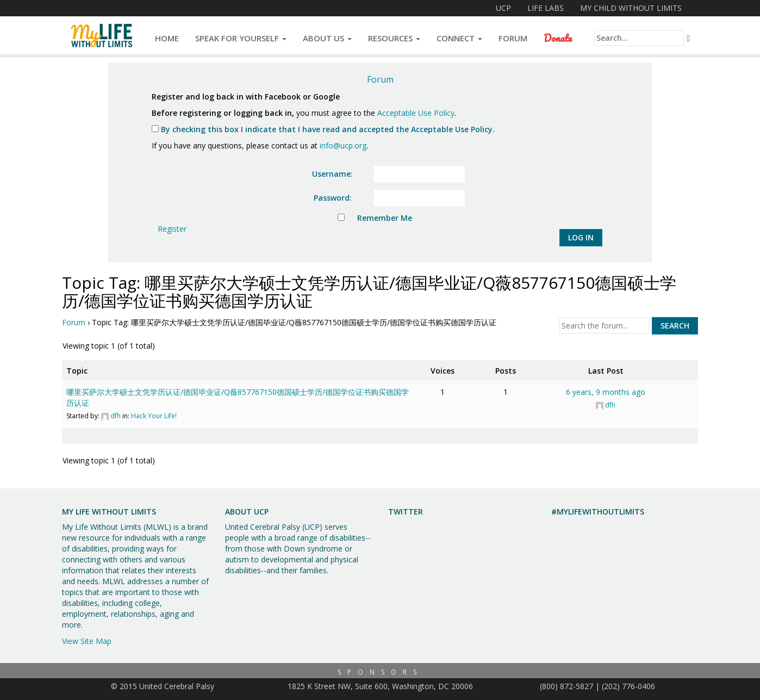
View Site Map (87, 641)
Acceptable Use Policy (416, 113)
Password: (333, 198)
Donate (558, 38)
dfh (116, 416)
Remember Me (385, 218)
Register (172, 229)
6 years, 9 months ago (606, 392)
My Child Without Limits (631, 8)
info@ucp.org (343, 145)
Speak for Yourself (241, 38)
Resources (394, 38)
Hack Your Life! (154, 416)
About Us (327, 38)
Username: (332, 174)
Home (167, 38)
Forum (513, 38)
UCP (503, 8)
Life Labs (546, 8)
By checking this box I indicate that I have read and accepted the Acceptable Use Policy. (323, 129)
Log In (581, 237)
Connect (459, 38)
